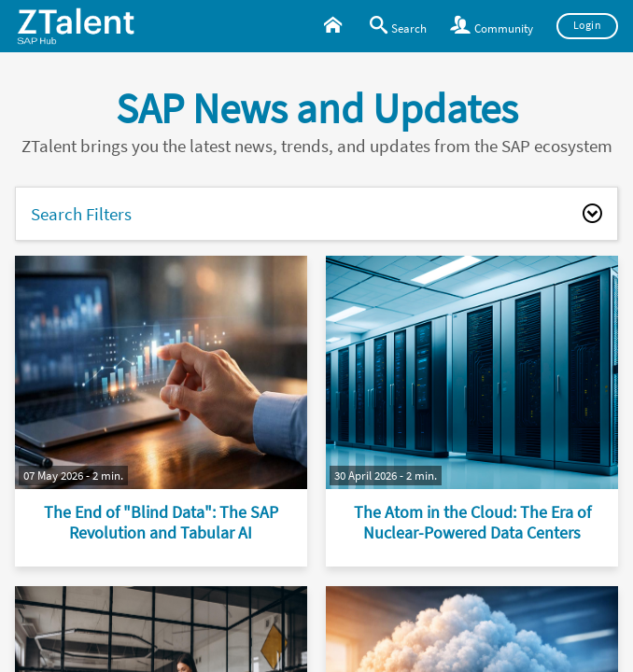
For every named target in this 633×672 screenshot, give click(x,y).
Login (588, 25)
